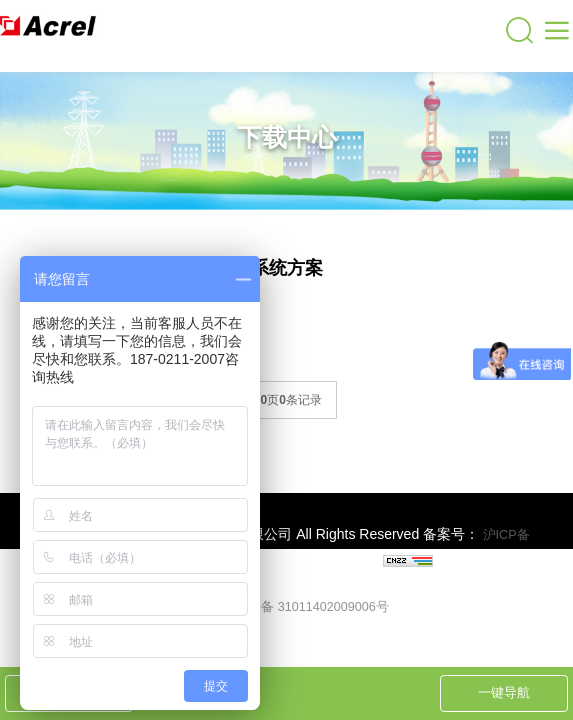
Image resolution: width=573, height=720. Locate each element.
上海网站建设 (342, 563)
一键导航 (504, 692)
